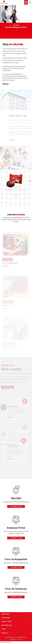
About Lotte (5, 614)
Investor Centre (7, 621)
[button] (2, 22)
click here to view (16, 567)
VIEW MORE (6, 84)
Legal (4, 629)
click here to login (16, 506)
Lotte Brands (6, 618)
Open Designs (19, 639)
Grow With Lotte (7, 625)
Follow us (5, 633)
